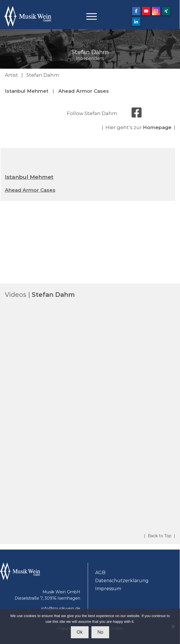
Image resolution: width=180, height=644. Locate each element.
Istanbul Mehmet (27, 91)
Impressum (108, 589)
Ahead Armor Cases (84, 91)
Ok (80, 632)
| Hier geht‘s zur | (138, 127)
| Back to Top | (160, 536)
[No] (173, 627)
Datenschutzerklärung (122, 581)
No (100, 632)
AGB (100, 573)
